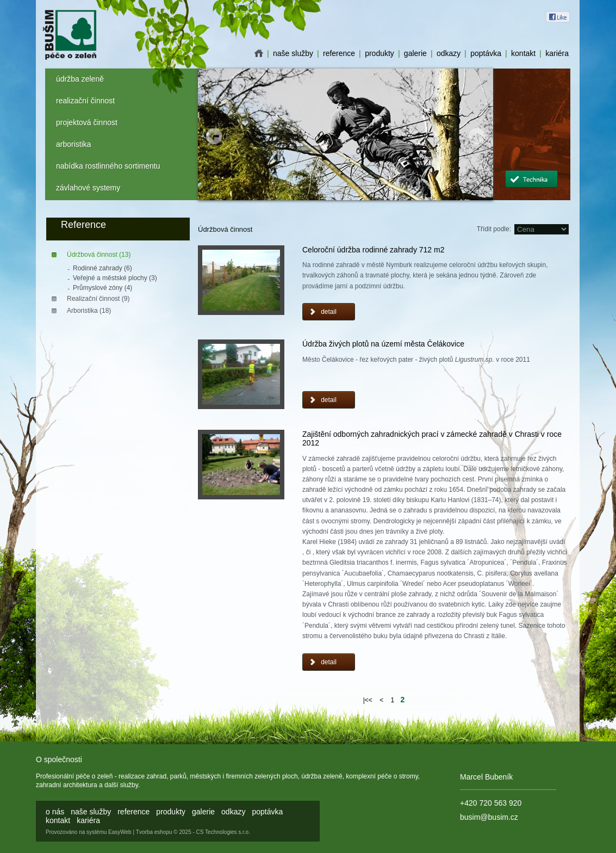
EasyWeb (120, 832)
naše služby (293, 53)
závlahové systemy (88, 188)
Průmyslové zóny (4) (102, 288)
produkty (379, 53)
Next (477, 136)
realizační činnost (85, 101)
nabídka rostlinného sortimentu (108, 166)
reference (339, 53)
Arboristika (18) (89, 311)
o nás (259, 53)
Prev (214, 136)
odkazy (449, 53)
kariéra (557, 53)
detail (329, 312)
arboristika (74, 144)
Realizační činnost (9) (98, 299)
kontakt (523, 53)
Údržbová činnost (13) (99, 255)
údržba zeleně (80, 79)
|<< (368, 700)
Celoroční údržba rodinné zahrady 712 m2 (374, 250)
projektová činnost (87, 122)
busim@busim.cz (489, 817)
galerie (415, 53)
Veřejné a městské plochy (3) (115, 278)
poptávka (486, 53)
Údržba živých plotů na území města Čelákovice (383, 344)
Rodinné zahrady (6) (102, 268)
